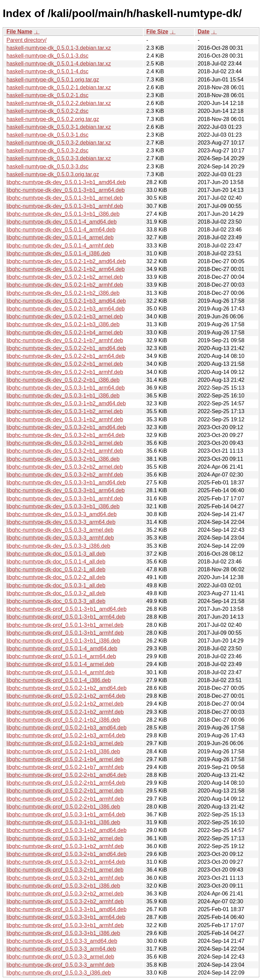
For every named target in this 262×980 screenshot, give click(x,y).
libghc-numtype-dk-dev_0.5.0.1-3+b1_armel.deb (65, 198)
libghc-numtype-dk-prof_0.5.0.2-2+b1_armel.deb (65, 791)
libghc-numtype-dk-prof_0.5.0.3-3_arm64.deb (61, 949)
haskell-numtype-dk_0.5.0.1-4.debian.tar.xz (59, 64)
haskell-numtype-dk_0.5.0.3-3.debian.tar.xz (59, 158)
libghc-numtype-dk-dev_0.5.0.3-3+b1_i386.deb (63, 506)
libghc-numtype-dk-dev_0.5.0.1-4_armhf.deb (60, 246)
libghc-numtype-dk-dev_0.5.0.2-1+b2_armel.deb (65, 277)
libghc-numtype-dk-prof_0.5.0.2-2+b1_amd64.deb (67, 775)
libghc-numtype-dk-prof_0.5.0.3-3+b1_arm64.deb (66, 917)
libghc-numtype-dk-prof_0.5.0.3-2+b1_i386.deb (63, 886)
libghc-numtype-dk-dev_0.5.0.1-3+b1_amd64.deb (66, 182)
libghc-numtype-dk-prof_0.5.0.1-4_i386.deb (59, 680)
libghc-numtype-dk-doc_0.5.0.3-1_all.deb (56, 585)
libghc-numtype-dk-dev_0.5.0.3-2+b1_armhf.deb (65, 451)
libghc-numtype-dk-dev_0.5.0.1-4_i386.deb (58, 253)
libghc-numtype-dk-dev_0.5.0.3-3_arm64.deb (61, 522)
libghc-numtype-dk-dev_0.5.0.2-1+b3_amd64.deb (66, 301)
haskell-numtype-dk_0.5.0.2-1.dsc (47, 95)
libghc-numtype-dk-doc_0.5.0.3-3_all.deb (56, 601)
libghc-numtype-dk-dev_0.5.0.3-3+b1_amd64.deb (66, 483)
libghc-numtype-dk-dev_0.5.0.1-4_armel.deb (60, 237)
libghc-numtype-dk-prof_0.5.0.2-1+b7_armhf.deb (65, 767)
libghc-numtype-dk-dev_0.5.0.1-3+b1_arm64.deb (65, 190)
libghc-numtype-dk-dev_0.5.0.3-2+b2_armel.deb (65, 467)
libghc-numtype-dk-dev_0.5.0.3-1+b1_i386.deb (63, 396)
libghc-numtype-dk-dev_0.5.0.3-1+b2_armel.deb (65, 411)
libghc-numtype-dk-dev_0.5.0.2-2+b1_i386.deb (63, 380)
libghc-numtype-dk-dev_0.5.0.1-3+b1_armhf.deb (65, 206)
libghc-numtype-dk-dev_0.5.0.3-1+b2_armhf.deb (65, 419)
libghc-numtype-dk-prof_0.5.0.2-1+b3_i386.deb (63, 751)
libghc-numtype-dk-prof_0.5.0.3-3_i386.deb (59, 973)
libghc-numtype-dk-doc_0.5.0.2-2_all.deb (56, 577)
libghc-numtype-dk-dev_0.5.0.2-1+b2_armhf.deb (65, 285)
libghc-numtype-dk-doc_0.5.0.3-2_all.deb (56, 593)
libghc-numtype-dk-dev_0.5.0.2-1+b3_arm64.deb (65, 309)
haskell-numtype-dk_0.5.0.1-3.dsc (47, 56)
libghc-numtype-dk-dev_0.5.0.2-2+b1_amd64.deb (66, 348)
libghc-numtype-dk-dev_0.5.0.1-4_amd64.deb (62, 222)
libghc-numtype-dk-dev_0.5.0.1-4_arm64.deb (61, 230)
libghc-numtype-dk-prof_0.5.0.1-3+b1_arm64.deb (66, 617)
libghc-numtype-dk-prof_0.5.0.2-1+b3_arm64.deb (66, 735)
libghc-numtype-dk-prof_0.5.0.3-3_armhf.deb (61, 965)
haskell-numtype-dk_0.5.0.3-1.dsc (47, 135)
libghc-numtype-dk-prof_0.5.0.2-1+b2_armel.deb (65, 704)
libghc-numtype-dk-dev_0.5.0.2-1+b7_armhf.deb (65, 340)
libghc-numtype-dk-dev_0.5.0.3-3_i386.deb (58, 546)
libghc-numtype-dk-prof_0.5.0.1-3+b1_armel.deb (65, 625)
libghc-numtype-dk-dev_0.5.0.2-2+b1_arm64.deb (65, 356)
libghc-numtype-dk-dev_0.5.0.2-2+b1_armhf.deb (65, 372)
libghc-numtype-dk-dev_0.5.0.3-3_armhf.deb (60, 538)
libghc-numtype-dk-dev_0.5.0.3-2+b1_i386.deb (63, 459)
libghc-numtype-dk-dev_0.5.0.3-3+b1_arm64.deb (65, 490)
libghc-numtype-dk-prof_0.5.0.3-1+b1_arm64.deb (66, 815)
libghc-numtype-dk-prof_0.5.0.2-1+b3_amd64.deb (67, 728)
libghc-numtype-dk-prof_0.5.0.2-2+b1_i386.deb (63, 807)
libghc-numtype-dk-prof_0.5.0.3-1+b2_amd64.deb (67, 830)
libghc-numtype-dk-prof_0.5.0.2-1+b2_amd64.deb (67, 688)
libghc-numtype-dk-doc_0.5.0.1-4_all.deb (56, 562)
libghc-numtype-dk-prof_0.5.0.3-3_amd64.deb (62, 941)
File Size (157, 32)
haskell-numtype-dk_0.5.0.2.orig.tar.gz (53, 119)
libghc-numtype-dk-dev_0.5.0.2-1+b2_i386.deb (63, 293)
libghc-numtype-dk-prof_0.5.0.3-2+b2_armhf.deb (65, 901)
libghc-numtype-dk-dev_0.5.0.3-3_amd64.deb (62, 514)
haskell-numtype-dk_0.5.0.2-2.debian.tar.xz (59, 103)
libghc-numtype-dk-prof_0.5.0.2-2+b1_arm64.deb (66, 783)
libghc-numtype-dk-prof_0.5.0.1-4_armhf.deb (61, 672)
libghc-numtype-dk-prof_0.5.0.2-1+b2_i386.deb (63, 720)
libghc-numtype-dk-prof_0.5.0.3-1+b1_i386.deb (63, 822)
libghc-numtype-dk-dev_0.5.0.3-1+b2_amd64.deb (66, 403)
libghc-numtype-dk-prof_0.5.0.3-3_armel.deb (60, 957)
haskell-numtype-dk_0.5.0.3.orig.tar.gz (53, 174)
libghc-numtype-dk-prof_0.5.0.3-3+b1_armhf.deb (65, 925)
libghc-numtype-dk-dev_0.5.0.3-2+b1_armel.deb (65, 443)
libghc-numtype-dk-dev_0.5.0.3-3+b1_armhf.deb (65, 499)
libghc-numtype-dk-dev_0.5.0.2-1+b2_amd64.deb (66, 261)
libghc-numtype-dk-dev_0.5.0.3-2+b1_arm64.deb (65, 435)
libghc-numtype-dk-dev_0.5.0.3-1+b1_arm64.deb (65, 388)
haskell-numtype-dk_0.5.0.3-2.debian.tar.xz (59, 143)
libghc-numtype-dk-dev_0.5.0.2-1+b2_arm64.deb (65, 269)
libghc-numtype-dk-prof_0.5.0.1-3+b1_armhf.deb (65, 633)
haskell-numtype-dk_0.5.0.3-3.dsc (47, 167)
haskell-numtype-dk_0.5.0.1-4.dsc (47, 71)
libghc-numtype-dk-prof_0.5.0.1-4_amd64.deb (62, 649)
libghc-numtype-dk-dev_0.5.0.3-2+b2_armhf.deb (65, 475)
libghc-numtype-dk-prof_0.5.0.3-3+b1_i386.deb (63, 933)
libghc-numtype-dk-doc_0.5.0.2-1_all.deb (56, 569)
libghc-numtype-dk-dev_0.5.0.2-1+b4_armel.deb (65, 333)
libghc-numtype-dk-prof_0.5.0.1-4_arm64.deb (61, 656)
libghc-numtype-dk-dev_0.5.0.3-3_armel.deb (60, 530)
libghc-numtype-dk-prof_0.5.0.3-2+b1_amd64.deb (67, 854)
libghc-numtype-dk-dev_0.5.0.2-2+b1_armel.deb (65, 364)
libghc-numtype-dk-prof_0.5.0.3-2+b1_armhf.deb (65, 878)
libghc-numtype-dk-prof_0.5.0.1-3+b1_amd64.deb (67, 609)
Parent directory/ (26, 40)
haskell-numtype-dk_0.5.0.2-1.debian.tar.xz (59, 87)
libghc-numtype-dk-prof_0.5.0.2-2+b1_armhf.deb (65, 799)
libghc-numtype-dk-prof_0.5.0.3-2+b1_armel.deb (65, 870)
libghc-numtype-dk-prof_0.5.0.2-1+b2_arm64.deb (66, 696)
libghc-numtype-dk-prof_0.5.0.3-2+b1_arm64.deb (66, 862)
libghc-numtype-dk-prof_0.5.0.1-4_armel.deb (60, 664)
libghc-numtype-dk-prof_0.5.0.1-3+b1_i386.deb (63, 641)
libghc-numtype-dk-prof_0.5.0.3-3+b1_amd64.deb (67, 909)
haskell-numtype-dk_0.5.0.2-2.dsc (47, 111)
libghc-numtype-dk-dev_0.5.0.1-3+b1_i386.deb (63, 214)
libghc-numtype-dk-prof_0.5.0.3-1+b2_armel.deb (65, 838)
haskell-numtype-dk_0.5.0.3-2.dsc (47, 150)
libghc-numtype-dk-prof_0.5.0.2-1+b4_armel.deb (65, 759)
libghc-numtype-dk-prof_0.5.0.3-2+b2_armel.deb (65, 894)
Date (203, 32)
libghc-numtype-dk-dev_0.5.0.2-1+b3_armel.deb (65, 316)
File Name (19, 32)
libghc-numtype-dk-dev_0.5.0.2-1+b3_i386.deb (63, 324)
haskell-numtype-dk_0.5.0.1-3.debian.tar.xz (59, 48)
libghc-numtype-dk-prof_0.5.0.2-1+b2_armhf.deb (65, 712)
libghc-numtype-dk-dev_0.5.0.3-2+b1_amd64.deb (66, 427)
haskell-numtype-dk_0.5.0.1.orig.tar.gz (53, 80)
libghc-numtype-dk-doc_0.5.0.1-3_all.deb (56, 554)
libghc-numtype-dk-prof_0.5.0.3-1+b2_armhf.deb (65, 846)
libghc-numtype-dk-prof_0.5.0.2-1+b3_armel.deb (65, 743)
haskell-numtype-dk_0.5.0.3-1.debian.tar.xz (59, 127)
